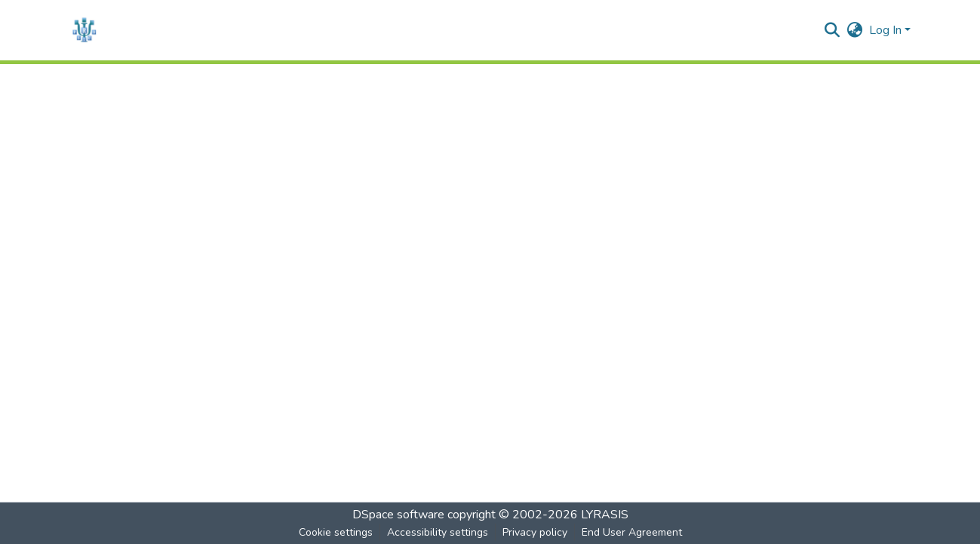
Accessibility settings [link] (438, 532)
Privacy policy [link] (535, 532)
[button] (84, 30)
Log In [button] (887, 30)
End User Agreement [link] (632, 532)
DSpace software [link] (398, 515)
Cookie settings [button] (336, 532)
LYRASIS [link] (605, 515)
